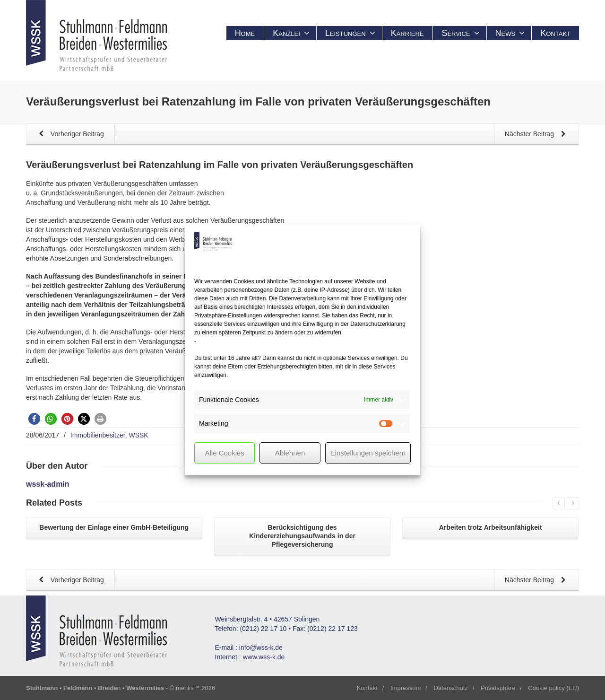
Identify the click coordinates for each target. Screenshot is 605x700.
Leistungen (350, 33)
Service (460, 33)
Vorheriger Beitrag (70, 135)
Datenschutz (451, 688)
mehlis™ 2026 (195, 688)
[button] (34, 419)
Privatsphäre (498, 688)
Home (245, 33)
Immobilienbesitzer (98, 435)
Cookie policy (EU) (553, 688)
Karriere (407, 33)
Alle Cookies (224, 453)
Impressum (406, 688)
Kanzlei (291, 33)
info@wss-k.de (261, 647)
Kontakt (555, 33)
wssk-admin (48, 484)
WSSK (138, 435)
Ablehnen (290, 453)
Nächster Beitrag (537, 135)
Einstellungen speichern (368, 453)
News (510, 33)
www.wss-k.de (264, 657)
